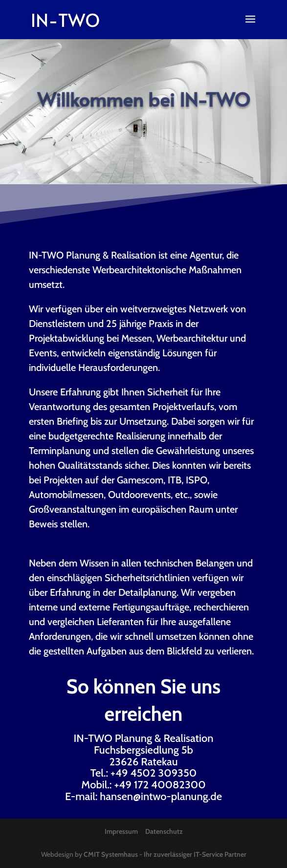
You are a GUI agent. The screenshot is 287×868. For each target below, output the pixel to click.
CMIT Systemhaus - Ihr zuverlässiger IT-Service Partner (165, 854)
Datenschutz (164, 831)
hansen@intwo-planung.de (161, 796)
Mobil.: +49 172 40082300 (143, 785)
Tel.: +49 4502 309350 (144, 773)
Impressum (121, 831)
